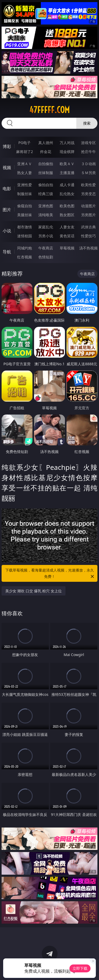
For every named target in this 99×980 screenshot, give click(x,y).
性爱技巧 (88, 236)
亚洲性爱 (25, 185)
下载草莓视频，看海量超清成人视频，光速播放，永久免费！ (50, 574)
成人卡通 (67, 185)
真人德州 (46, 143)
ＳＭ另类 (88, 173)
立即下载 (80, 968)
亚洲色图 (46, 206)
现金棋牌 (67, 152)
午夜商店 (46, 248)
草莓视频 (67, 248)
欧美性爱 (88, 185)
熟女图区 (67, 215)
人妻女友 (67, 227)
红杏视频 (25, 257)
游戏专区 (88, 143)
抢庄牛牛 (88, 152)
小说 (7, 231)
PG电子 (24, 143)
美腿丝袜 (25, 215)
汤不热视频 (88, 248)
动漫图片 (88, 206)
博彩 (7, 146)
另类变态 (88, 194)
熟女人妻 (25, 173)
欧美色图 (67, 206)
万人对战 (67, 143)
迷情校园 (25, 236)
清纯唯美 (46, 215)
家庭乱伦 (46, 227)
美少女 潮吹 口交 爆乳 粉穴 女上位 (34, 591)
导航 (7, 252)
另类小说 (46, 236)
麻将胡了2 (25, 152)
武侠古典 (88, 227)
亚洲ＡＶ (25, 164)
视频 (7, 168)
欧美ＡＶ (67, 164)
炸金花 (46, 152)
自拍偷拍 (46, 164)
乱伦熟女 (67, 194)
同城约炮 (25, 248)
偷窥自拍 (25, 206)
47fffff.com (49, 110)
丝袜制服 (46, 173)
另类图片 (88, 215)
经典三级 (46, 194)
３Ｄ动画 (88, 164)
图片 (7, 210)
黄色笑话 (67, 236)
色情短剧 (46, 257)
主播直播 (67, 173)
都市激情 (25, 227)
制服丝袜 (25, 194)
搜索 (87, 123)
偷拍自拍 (46, 185)
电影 (7, 189)
